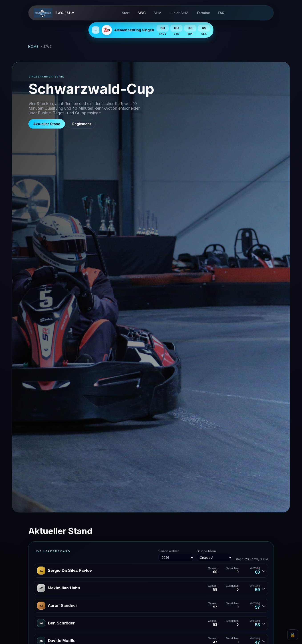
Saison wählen (176, 555)
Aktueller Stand (47, 124)
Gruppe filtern (214, 555)
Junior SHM (179, 13)
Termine (203, 13)
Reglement (82, 124)
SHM (158, 13)
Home (34, 47)
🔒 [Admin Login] (293, 635)
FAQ (221, 13)
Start (126, 13)
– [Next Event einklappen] (96, 30)
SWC (142, 13)
